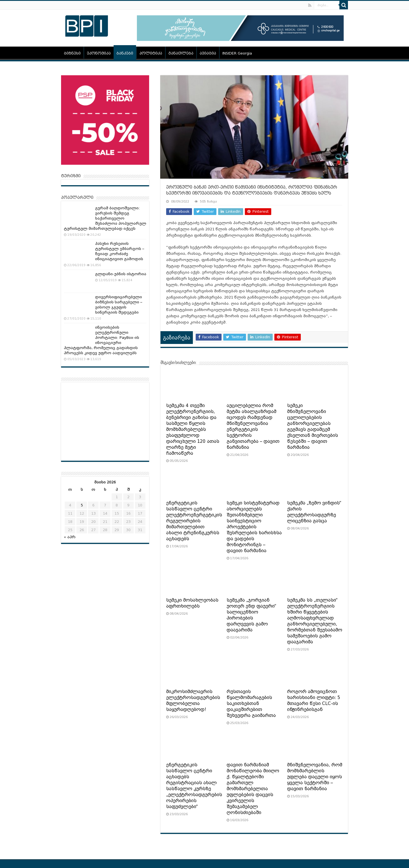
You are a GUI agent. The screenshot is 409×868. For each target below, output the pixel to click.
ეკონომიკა (99, 53)
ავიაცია (208, 53)
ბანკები (125, 53)
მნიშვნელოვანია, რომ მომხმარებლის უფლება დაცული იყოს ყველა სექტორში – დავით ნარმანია (315, 777)
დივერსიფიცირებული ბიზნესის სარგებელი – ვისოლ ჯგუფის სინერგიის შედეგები (119, 305)
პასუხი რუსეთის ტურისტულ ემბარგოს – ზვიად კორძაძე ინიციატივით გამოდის (120, 251)
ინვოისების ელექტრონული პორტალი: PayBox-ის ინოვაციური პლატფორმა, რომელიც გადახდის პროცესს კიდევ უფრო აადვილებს (102, 340)
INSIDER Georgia (237, 53)
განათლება (181, 53)
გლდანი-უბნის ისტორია (121, 274)
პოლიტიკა (151, 53)
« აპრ (70, 537)
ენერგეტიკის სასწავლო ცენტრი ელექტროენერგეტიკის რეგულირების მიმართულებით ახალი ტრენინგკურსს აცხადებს (194, 521)
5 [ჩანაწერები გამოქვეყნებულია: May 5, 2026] (82, 505)
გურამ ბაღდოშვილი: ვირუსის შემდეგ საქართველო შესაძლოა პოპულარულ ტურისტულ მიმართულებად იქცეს (105, 218)
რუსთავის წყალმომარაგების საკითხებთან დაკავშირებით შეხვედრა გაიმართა (251, 704)
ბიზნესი (72, 53)
